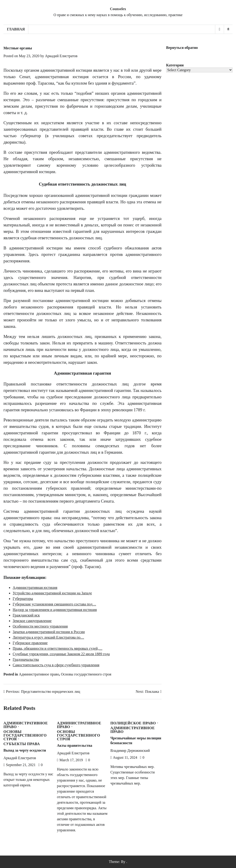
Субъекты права (22, 744)
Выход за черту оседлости (25, 750)
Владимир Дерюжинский (130, 751)
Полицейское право (133, 723)
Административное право (39, 674)
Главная (16, 29)
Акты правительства (75, 745)
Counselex (118, 9)
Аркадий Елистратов (61, 56)
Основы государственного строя (86, 674)
